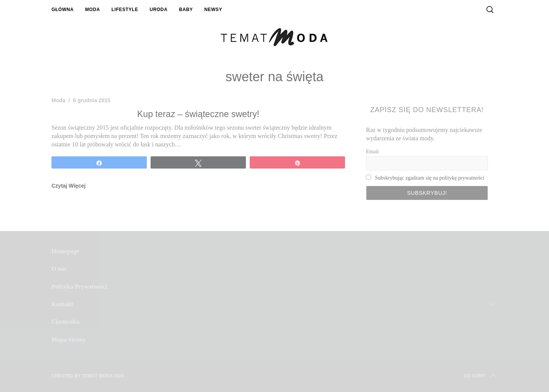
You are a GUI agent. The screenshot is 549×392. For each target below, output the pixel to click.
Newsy (213, 10)
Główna (63, 10)
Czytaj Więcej (68, 186)
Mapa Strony (69, 340)
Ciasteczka (66, 322)
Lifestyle (125, 10)
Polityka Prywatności (79, 287)
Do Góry (481, 376)
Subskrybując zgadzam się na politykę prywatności (430, 178)
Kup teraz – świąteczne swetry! (198, 114)
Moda (92, 10)
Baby (186, 10)
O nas (59, 269)
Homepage (65, 251)
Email (372, 152)
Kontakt (62, 304)
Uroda (158, 10)
